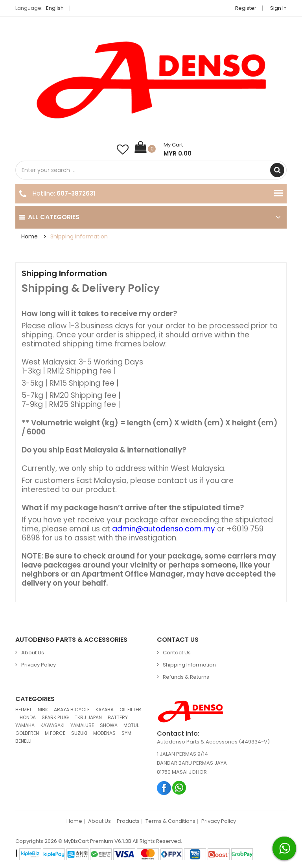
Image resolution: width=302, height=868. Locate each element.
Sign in (278, 8)
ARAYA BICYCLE (72, 710)
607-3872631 (76, 193)
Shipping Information (79, 236)
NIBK (43, 710)
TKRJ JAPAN (88, 717)
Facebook (164, 788)
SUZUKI (79, 733)
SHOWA (109, 725)
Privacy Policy (39, 665)
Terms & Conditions (170, 821)
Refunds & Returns (186, 677)
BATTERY (118, 717)
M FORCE (55, 733)
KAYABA (105, 710)
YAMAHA (25, 725)
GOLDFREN (27, 733)
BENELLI (23, 741)
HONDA (28, 717)
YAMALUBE (82, 725)
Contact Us (177, 653)
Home (29, 236)
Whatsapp (180, 788)
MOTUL (131, 725)
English (57, 8)
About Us (33, 653)
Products (128, 821)
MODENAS (104, 733)
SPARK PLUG (55, 717)
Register (246, 8)
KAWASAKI (52, 725)
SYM (126, 733)
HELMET (24, 710)
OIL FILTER (130, 710)
